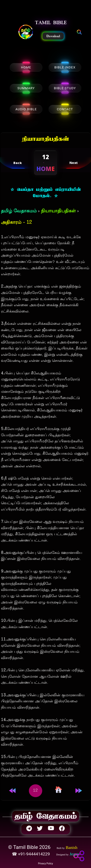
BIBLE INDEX (65, 67)
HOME (26, 67)
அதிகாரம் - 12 (16, 223)
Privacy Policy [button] (46, 864)
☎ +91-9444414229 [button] (31, 854)
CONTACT (65, 109)
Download (53, 36)
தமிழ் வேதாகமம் (19, 211)
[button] (26, 32)
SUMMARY (26, 88)
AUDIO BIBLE (26, 109)
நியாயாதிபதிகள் (58, 211)
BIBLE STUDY (65, 88)
